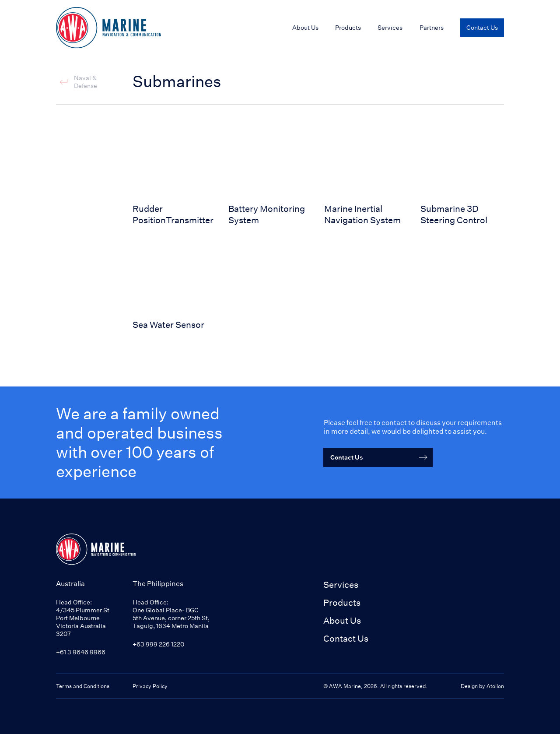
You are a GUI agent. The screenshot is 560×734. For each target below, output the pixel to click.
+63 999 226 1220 (158, 644)
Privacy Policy (150, 686)
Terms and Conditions (83, 686)
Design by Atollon (482, 686)
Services (341, 585)
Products (348, 27)
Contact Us (346, 638)
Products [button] (342, 602)
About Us (342, 620)
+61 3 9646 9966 (81, 652)
